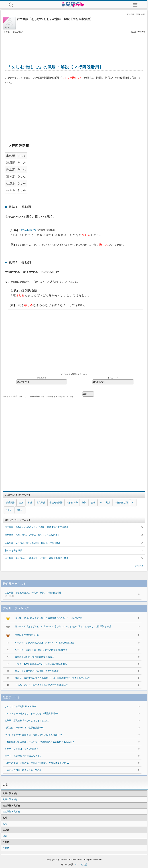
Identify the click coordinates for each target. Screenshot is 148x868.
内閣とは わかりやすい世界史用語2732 (25, 728)
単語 (30, 503)
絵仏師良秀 (29, 230)
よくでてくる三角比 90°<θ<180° (21, 706)
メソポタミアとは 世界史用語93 (21, 749)
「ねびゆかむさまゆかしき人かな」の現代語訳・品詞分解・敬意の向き (40, 742)
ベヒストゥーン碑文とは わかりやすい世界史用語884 (32, 714)
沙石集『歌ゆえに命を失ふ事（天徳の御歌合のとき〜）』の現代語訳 (49, 618)
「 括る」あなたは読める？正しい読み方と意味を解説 (41, 685)
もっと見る (139, 566)
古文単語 (41, 503)
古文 (21, 503)
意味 (93, 503)
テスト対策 (105, 503)
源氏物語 (10, 503)
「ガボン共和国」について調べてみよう (24, 770)
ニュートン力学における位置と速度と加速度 (37, 671)
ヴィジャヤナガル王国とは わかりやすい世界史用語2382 (33, 735)
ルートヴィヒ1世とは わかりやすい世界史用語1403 (41, 650)
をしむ (9, 510)
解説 (84, 503)
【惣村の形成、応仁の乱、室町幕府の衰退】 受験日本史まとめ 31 (37, 763)
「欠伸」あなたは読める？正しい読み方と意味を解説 (41, 664)
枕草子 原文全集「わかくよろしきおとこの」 (28, 721)
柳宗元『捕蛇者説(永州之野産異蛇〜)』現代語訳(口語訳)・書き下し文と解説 (52, 678)
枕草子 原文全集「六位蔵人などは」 (23, 756)
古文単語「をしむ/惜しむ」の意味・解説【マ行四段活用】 (66, 594)
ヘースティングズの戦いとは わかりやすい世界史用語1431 (45, 643)
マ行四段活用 (121, 503)
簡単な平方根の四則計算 (27, 635)
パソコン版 (81, 864)
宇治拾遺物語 (56, 503)
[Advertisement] (74, 45)
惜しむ (20, 510)
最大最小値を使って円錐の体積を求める (35, 657)
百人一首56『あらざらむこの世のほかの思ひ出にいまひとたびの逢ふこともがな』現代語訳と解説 (63, 626)
